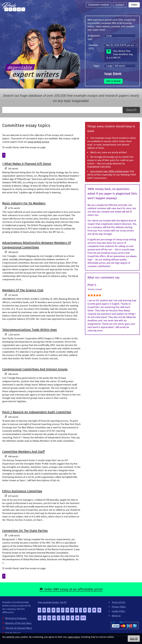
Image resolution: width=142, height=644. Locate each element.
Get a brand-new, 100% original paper (110, 171)
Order (134, 5)
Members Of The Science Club (23, 290)
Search (131, 110)
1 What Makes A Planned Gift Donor (27, 164)
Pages (97, 66)
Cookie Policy (118, 611)
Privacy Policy (119, 607)
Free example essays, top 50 (52, 602)
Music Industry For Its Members (24, 203)
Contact (120, 5)
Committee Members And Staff (23, 452)
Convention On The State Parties (25, 531)
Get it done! (113, 81)
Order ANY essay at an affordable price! (73, 589)
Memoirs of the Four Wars (18, 623)
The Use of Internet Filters (19, 628)
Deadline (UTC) (93, 47)
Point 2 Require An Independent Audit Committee (37, 412)
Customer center (98, 5)
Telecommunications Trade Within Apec (30, 330)
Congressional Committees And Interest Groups (35, 369)
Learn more (74, 637)
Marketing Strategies (16, 618)
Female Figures (13, 633)
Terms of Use (118, 602)
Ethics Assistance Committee (22, 491)
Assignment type (94, 37)
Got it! (134, 639)
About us (116, 616)
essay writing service (38, 142)
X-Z (83, 618)
